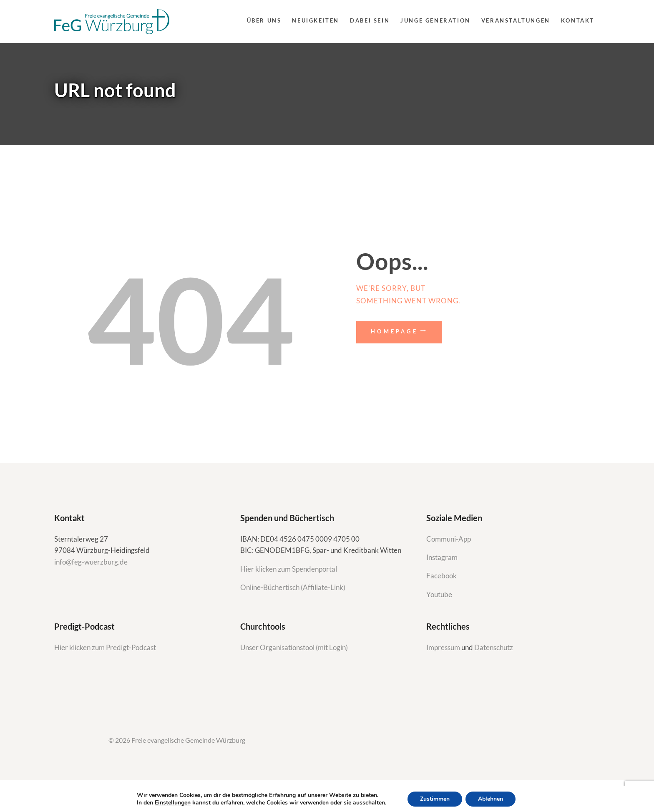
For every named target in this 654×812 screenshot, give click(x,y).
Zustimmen (435, 799)
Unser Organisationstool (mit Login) (294, 647)
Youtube (439, 594)
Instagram (443, 557)
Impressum (444, 647)
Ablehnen (490, 799)
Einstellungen (173, 803)
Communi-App (449, 539)
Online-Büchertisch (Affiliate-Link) (293, 587)
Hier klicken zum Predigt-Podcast (105, 647)
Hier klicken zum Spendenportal (289, 569)
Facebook (441, 576)
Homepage (394, 331)
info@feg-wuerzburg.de (91, 562)
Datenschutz (494, 647)
